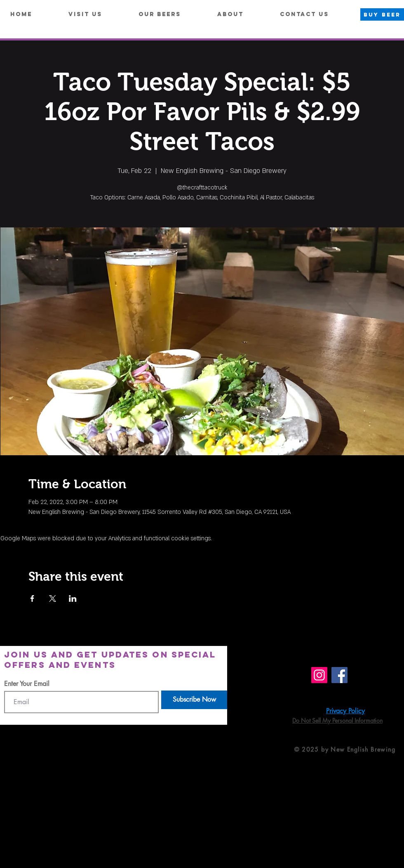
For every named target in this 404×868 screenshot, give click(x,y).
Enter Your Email (27, 684)
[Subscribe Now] (194, 700)
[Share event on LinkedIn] (73, 598)
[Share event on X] (53, 598)
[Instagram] (319, 675)
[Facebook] (339, 675)
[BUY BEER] (382, 14)
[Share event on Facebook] (32, 598)
